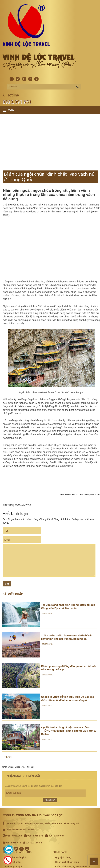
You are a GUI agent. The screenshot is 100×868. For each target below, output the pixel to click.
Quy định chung (63, 857)
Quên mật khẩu (13, 862)
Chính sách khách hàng (67, 862)
